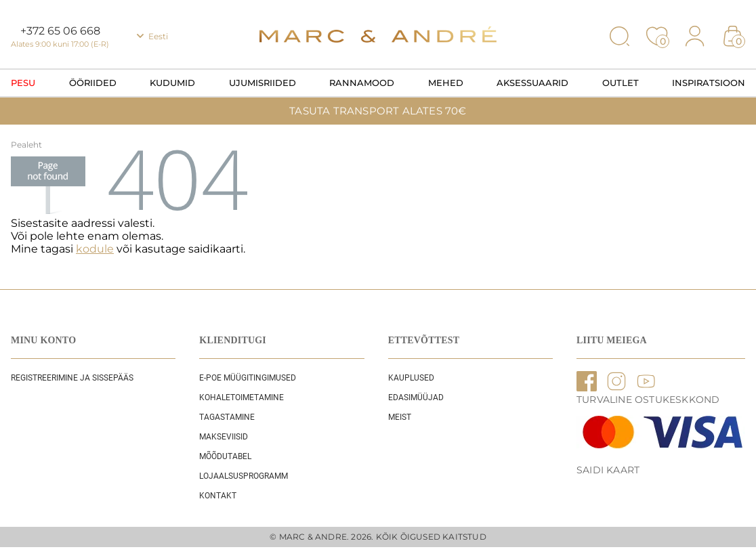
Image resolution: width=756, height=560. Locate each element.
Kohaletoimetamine (241, 397)
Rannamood (362, 83)
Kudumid (172, 83)
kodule (95, 249)
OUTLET (621, 83)
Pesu (23, 83)
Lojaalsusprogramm (244, 476)
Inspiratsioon (709, 83)
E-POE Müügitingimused (248, 378)
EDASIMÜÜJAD (416, 397)
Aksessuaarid (532, 83)
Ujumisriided (262, 83)
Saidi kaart (608, 470)
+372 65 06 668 (60, 31)
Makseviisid (224, 437)
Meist (400, 417)
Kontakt (218, 496)
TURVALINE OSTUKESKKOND (648, 400)
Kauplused (411, 378)
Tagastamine (227, 417)
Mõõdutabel (225, 456)
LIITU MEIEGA (612, 340)
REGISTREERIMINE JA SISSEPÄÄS (72, 378)
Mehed (446, 83)
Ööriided (93, 83)
